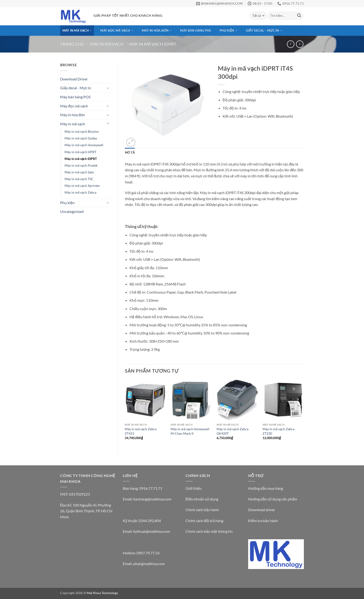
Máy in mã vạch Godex (81, 138)
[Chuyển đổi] (108, 88)
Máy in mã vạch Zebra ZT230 (278, 431)
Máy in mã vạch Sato (79, 172)
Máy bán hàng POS (195, 30)
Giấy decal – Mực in (264, 31)
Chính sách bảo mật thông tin (209, 531)
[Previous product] (300, 44)
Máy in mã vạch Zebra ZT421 (141, 431)
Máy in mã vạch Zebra (80, 192)
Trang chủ (72, 44)
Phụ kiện (228, 31)
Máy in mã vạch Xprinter (82, 186)
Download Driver (74, 79)
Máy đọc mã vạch (117, 31)
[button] (131, 142)
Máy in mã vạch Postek (81, 165)
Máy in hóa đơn (157, 31)
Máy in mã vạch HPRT (80, 152)
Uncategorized (72, 211)
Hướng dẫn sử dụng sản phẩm (273, 499)
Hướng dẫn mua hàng (266, 488)
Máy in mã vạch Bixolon (82, 131)
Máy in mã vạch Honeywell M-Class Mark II (190, 431)
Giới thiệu (194, 488)
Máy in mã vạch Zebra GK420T (232, 431)
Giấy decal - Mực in (76, 88)
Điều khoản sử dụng (202, 499)
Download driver (262, 510)
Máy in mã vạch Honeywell (84, 145)
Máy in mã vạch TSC (79, 179)
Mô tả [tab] (130, 152)
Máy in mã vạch (77, 31)
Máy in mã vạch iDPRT (153, 44)
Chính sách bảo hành (202, 510)
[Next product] (291, 44)
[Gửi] (299, 16)
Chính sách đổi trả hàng (204, 521)
